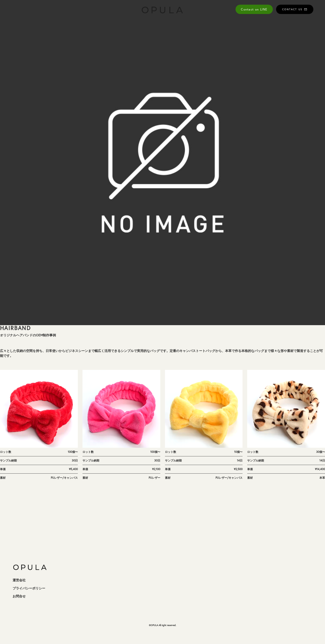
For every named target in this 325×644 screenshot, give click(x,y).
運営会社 (19, 580)
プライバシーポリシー (29, 588)
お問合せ (19, 596)
